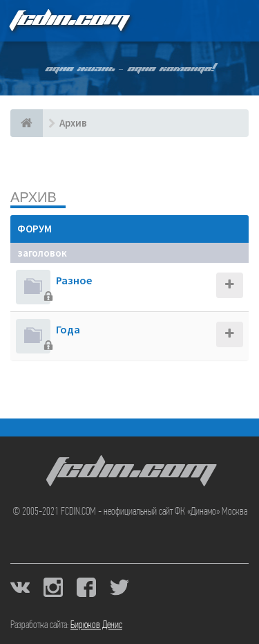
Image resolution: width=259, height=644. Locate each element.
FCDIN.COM (68, 20)
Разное (74, 280)
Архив (33, 197)
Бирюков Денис (96, 625)
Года (68, 329)
